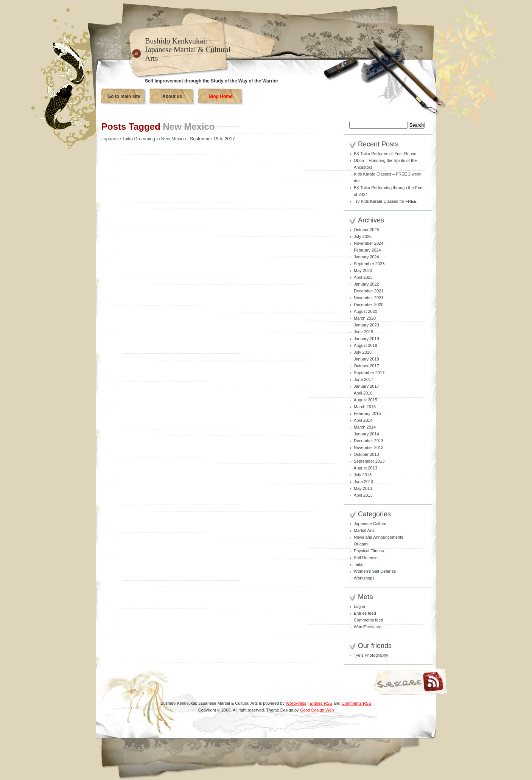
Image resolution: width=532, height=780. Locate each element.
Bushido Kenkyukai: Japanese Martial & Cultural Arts (188, 50)
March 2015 (365, 407)
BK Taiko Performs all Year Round (385, 154)
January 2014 (366, 434)
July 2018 (363, 352)
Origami (361, 544)
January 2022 (366, 284)
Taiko (359, 564)
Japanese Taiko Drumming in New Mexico (144, 139)
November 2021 (369, 298)
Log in (359, 606)
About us (172, 96)
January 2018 (366, 359)
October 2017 (366, 366)
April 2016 (363, 393)
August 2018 (366, 345)
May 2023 (363, 270)
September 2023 (369, 264)
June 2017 (363, 379)
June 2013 (363, 482)
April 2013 (363, 495)
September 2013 (369, 461)
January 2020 (366, 325)
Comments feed (369, 620)
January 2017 (366, 386)
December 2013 (369, 441)
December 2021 (369, 291)
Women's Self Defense (375, 571)
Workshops (364, 578)
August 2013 (366, 468)
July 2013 (363, 475)
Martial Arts (364, 530)
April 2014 (363, 420)
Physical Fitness (369, 551)
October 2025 (366, 230)
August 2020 (366, 311)
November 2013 (369, 447)
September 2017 (369, 373)
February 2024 (367, 250)
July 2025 (363, 236)
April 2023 (363, 277)
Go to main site (124, 96)
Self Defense (366, 558)
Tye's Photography (371, 655)
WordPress (296, 703)
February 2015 (367, 413)
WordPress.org (368, 627)
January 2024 (366, 257)
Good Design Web (317, 710)
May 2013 (363, 488)
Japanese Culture (370, 524)
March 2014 (365, 427)
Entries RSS (321, 703)
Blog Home (220, 96)
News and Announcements (379, 537)
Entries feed (365, 613)
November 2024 (369, 243)
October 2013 (366, 454)
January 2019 (366, 339)
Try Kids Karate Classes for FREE (385, 201)
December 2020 (369, 305)
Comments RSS (357, 703)
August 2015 (366, 400)
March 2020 (365, 318)
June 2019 (363, 332)
